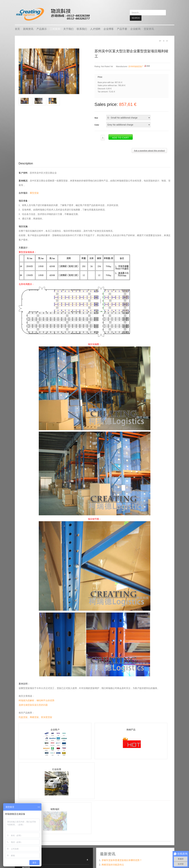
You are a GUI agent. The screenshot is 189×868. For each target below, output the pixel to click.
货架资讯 (149, 29)
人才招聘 (95, 29)
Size (96, 118)
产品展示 (42, 29)
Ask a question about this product (149, 151)
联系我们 (82, 29)
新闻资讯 (28, 29)
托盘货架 (23, 717)
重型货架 (34, 193)
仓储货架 (26, 861)
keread (53, 14)
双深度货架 (47, 717)
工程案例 (55, 29)
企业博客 (109, 29)
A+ (160, 41)
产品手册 (122, 29)
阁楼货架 (34, 717)
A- (167, 41)
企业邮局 (135, 29)
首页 (17, 29)
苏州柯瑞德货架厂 (136, 66)
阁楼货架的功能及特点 (113, 864)
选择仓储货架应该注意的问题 (33, 705)
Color (97, 125)
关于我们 (68, 29)
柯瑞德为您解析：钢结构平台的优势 (37, 700)
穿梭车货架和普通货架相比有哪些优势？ (122, 860)
